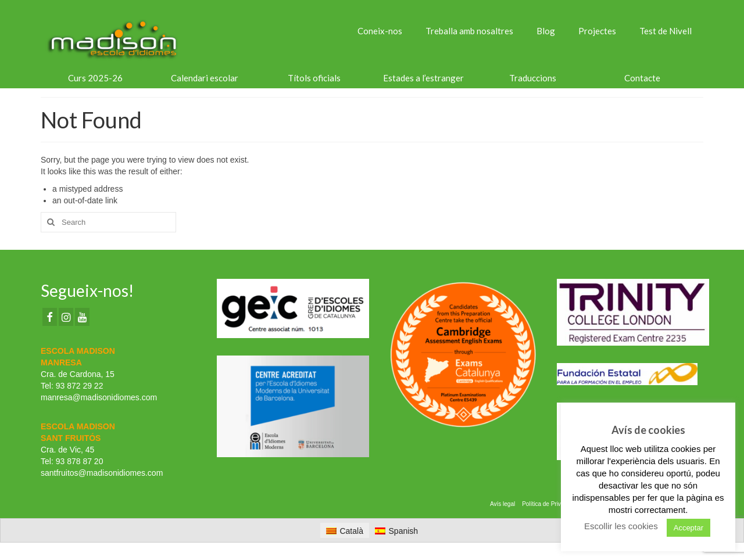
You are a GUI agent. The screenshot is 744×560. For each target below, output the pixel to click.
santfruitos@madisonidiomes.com (102, 473)
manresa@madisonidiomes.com (99, 397)
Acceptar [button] (688, 528)
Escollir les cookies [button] (621, 526)
